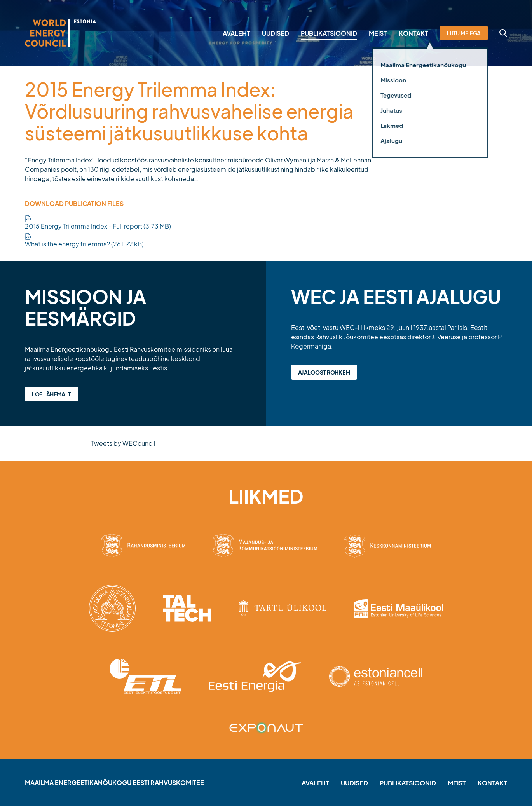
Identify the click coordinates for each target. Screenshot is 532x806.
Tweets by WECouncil (123, 443)
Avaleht (236, 33)
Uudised (276, 33)
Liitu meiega (464, 33)
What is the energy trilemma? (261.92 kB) (84, 244)
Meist (378, 33)
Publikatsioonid (329, 33)
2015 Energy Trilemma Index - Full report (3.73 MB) (98, 226)
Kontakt (413, 33)
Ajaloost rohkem (324, 372)
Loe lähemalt (51, 394)
